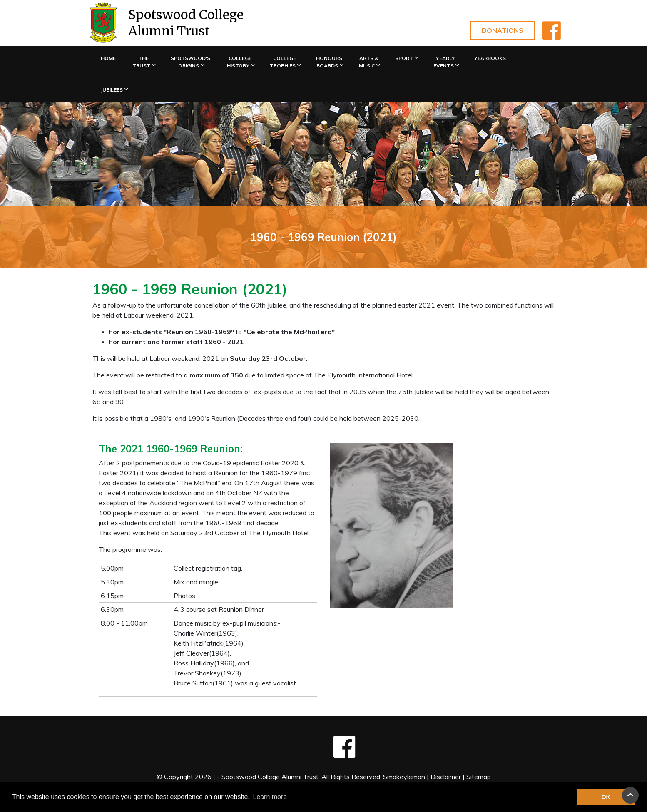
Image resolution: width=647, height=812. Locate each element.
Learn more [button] (270, 797)
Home (108, 58)
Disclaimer (446, 777)
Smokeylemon (404, 777)
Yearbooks (490, 58)
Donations (503, 30)
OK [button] (606, 797)
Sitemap (479, 777)
